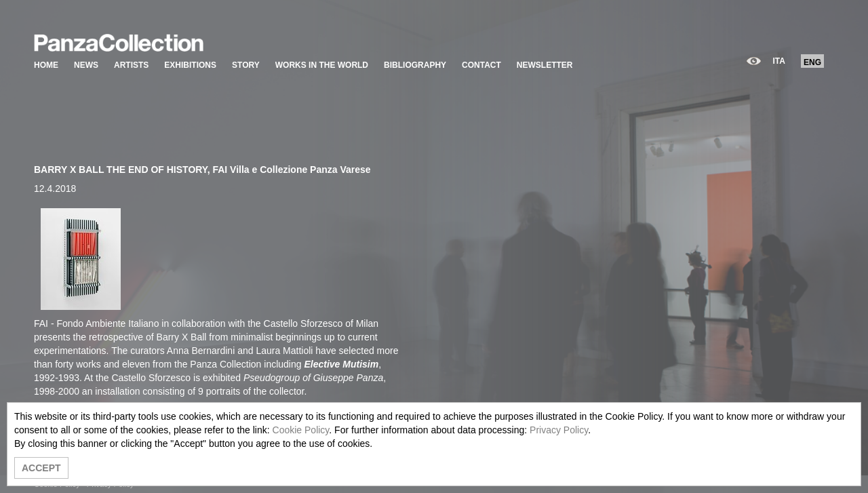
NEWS (86, 65)
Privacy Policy (559, 430)
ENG (812, 62)
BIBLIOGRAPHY (415, 65)
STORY (246, 65)
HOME (46, 65)
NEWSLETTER (545, 65)
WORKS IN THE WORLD (322, 65)
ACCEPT (41, 468)
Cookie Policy (301, 430)
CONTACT (481, 65)
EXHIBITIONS (190, 65)
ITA (779, 61)
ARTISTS (131, 65)
